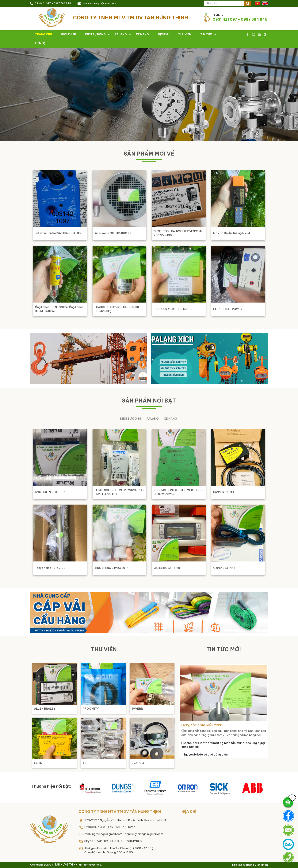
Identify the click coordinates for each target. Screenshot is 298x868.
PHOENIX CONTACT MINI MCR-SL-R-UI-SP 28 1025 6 (178, 492)
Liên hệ (40, 43)
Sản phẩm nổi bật (149, 401)
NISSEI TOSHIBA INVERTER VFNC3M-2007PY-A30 (178, 233)
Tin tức (206, 34)
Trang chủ (43, 34)
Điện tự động (95, 34)
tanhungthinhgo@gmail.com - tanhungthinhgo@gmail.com (124, 834)
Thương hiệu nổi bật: (51, 786)
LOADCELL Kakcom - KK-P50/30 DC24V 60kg (117, 309)
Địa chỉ (189, 811)
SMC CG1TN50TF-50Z (50, 492)
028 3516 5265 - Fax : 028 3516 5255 (110, 827)
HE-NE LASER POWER (228, 309)
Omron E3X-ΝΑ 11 (225, 568)
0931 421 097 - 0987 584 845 (53, 3)
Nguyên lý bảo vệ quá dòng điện (204, 754)
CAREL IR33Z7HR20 (167, 568)
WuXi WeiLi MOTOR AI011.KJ (113, 233)
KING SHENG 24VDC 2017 (111, 568)
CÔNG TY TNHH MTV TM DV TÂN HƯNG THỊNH (120, 811)
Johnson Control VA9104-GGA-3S (58, 233)
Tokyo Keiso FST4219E (50, 568)
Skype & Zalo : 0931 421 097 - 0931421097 (113, 841)
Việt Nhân (261, 865)
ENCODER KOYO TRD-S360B (173, 309)
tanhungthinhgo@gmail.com (99, 3)
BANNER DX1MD (223, 492)
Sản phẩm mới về (149, 154)
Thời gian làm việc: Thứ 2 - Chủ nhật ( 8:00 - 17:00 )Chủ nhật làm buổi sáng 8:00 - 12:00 (119, 850)
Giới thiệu (69, 34)
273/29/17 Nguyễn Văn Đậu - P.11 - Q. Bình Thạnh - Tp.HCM (125, 820)
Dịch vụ (164, 34)
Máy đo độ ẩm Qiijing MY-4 (232, 233)
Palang (121, 34)
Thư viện (185, 34)
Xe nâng (142, 34)
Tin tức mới (224, 649)
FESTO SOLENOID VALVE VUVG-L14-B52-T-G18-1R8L (119, 492)
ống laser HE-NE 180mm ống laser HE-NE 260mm (59, 309)
